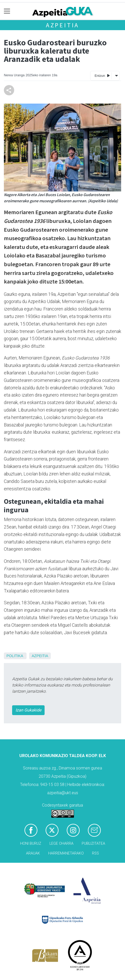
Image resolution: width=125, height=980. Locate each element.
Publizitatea (93, 844)
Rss (95, 853)
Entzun (102, 75)
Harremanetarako (66, 853)
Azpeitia (62, 25)
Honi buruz (31, 844)
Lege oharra (61, 844)
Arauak (33, 853)
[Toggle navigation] (7, 11)
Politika (15, 656)
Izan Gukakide (28, 710)
